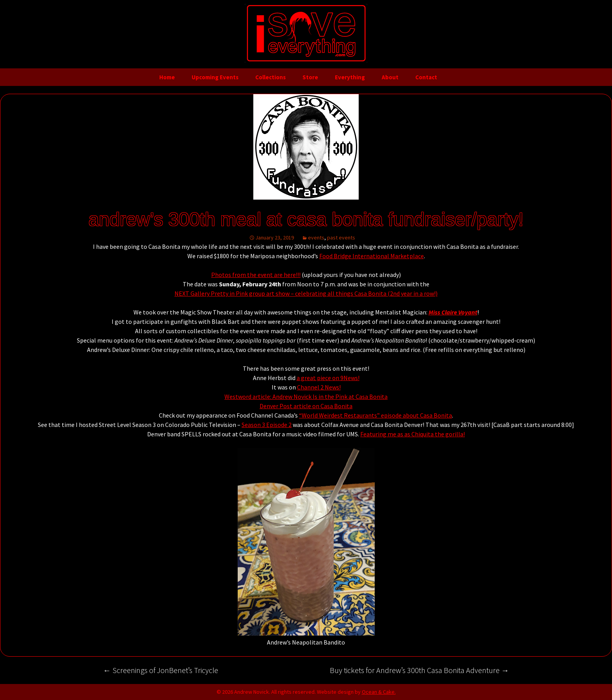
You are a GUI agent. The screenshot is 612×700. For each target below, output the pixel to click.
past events (341, 237)
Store (310, 77)
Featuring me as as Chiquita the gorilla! (413, 434)
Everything (350, 77)
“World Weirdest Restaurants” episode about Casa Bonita (375, 415)
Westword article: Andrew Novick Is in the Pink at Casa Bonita (306, 396)
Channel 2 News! (319, 387)
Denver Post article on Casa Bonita (306, 406)
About (390, 77)
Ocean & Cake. (379, 692)
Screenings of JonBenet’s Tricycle (161, 670)
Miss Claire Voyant (453, 312)
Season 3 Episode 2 (267, 425)
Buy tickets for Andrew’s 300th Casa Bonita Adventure (419, 670)
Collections (270, 77)
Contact (426, 77)
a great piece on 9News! (328, 378)
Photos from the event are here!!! (256, 275)
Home (167, 77)
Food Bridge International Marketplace (372, 256)
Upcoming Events (215, 77)
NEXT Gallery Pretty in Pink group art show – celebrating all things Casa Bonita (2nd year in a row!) (306, 293)
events (316, 237)
